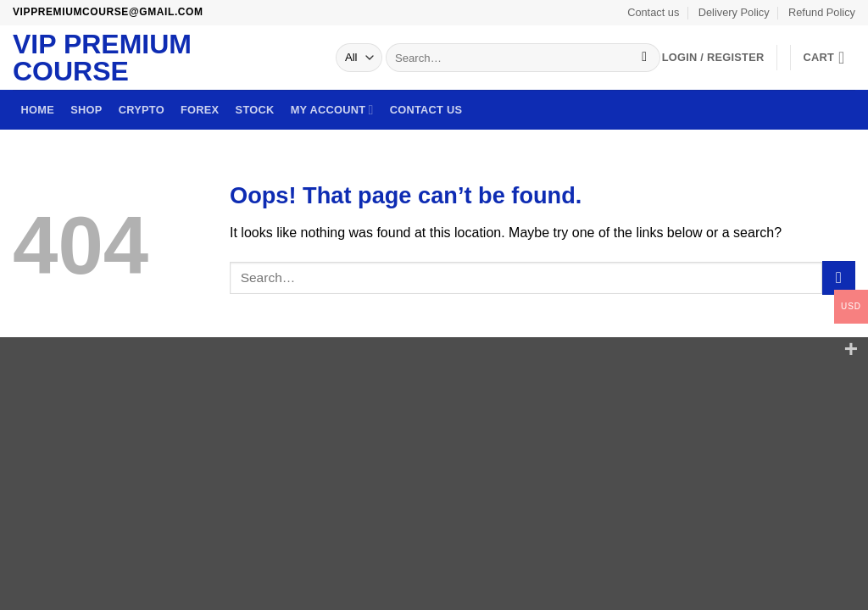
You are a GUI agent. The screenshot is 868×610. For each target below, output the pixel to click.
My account (332, 110)
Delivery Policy (734, 12)
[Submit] (645, 58)
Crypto (142, 110)
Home (38, 110)
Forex (200, 110)
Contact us (653, 12)
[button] (829, 58)
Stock (255, 110)
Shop (86, 110)
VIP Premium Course (102, 58)
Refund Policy (822, 12)
